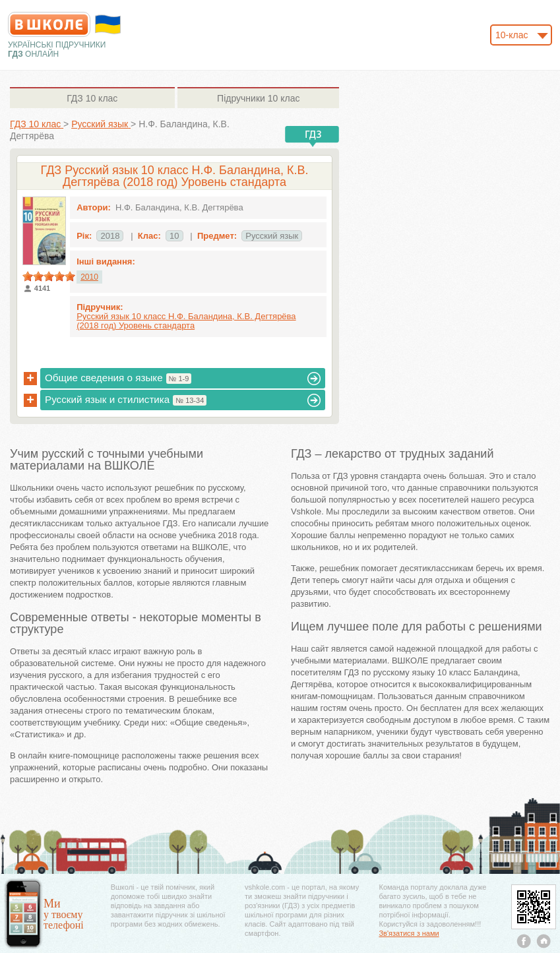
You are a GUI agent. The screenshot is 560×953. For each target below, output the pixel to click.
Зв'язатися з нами (409, 933)
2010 (89, 277)
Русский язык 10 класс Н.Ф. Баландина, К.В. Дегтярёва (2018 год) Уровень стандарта (186, 321)
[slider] (49, 276)
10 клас (92, 98)
